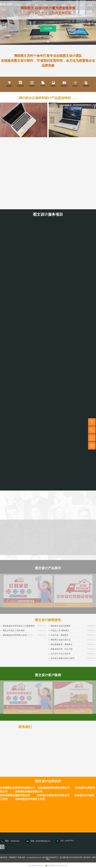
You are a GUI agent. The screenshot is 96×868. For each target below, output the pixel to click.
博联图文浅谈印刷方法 (60, 640)
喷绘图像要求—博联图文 (61, 644)
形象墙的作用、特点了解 (61, 649)
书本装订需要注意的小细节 (62, 658)
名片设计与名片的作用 (60, 654)
